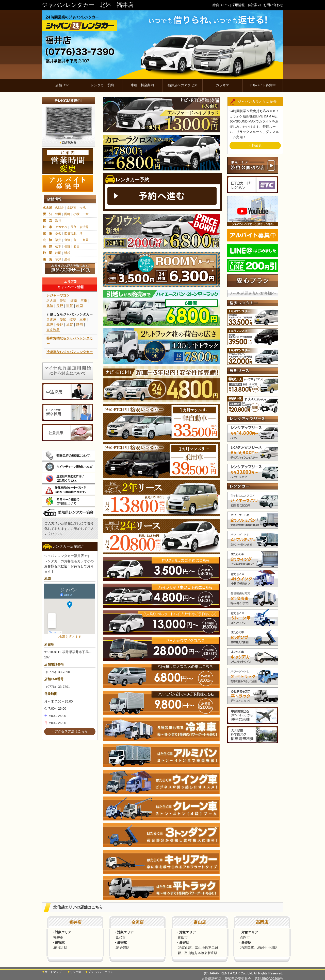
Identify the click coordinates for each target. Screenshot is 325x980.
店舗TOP (62, 85)
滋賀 (70, 306)
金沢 (67, 240)
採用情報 (238, 5)
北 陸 (47, 240)
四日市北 (70, 234)
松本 (58, 247)
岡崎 (67, 214)
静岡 (58, 253)
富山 (76, 240)
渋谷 (58, 221)
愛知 (63, 301)
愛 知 (47, 214)
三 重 (47, 234)
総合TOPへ (221, 5)
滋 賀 (47, 259)
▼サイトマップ (52, 972)
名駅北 (60, 208)
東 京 (47, 221)
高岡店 (262, 922)
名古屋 (47, 208)
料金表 (257, 145)
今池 (83, 208)
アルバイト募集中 (263, 85)
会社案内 (254, 5)
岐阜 (74, 301)
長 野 (47, 247)
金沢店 (138, 922)
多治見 (84, 227)
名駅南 (72, 208)
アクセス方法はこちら (71, 731)
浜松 (67, 253)
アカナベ (61, 227)
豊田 (58, 214)
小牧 (76, 214)
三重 (84, 301)
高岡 (86, 240)
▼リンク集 (74, 972)
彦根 (67, 259)
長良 (73, 227)
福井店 (75, 922)
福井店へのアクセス (182, 85)
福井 (58, 240)
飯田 (76, 247)
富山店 (200, 922)
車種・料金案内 (142, 85)
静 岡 (47, 253)
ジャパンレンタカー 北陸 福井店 (88, 5)
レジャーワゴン (58, 295)
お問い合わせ (273, 5)
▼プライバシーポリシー (100, 972)
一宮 (86, 214)
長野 (67, 247)
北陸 (50, 306)
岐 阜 (47, 227)
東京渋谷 (53, 330)
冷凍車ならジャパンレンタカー (70, 352)
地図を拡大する (70, 637)
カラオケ (222, 85)
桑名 (58, 234)
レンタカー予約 (102, 85)
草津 (58, 259)
